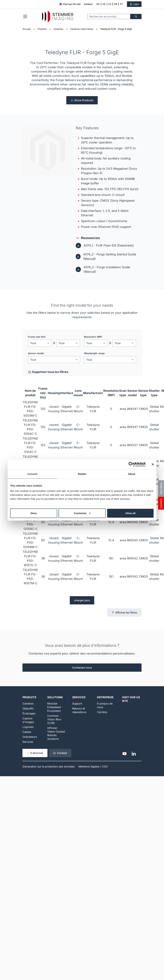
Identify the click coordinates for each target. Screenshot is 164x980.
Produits (42, 29)
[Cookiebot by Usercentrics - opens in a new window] (131, 464)
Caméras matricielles (82, 29)
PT (122, 4)
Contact (88, 4)
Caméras (58, 29)
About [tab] (132, 474)
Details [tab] (82, 474)
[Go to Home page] (58, 17)
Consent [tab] (32, 474)
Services (28, 742)
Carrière (102, 712)
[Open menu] (25, 16)
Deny (34, 513)
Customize (82, 513)
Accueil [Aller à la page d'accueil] (27, 29)
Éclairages (29, 713)
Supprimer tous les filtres (48, 372)
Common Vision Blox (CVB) (54, 719)
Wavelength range (94, 353)
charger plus (82, 600)
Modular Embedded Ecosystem (54, 707)
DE (104, 4)
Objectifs (28, 708)
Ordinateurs (30, 737)
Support (77, 704)
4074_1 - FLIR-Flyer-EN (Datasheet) (109, 245)
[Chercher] (136, 16)
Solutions (55, 697)
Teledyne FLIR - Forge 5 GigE (116, 29)
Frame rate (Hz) (37, 337)
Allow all (130, 513)
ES (110, 4)
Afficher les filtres (124, 612)
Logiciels (28, 727)
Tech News (161, 489)
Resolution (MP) (93, 337)
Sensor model (36, 353)
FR (116, 4)
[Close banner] (153, 464)
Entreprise (105, 697)
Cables (27, 732)
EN (98, 4)
